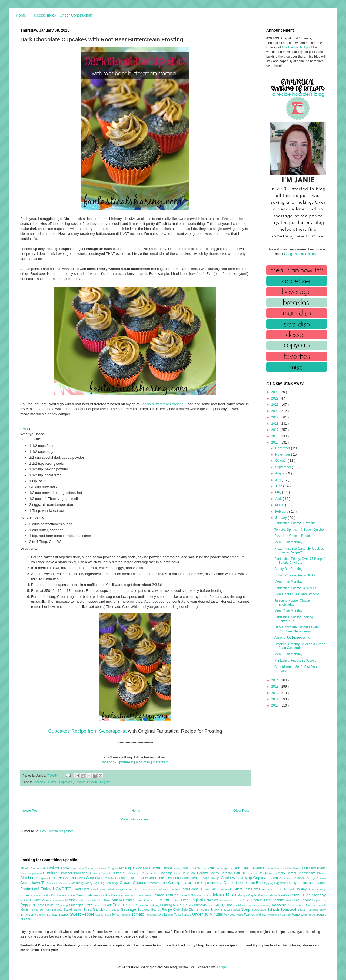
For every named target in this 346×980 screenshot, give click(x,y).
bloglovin (143, 762)
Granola (173, 889)
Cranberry (78, 883)
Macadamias (205, 895)
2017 (275, 430)
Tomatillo (126, 915)
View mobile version (135, 819)
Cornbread (286, 878)
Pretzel (130, 905)
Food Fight (82, 889)
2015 (275, 443)
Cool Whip (245, 878)
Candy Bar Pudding (288, 569)
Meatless (285, 895)
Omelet (149, 900)
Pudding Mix (169, 905)
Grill (214, 889)
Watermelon (274, 915)
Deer (220, 883)
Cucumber (193, 883)
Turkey (187, 915)
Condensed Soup (169, 878)
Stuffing (42, 915)
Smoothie (204, 910)
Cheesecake (307, 873)
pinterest (126, 762)
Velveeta (230, 915)
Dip (242, 883)
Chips (82, 878)
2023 (275, 392)
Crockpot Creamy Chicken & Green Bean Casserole (300, 646)
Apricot (90, 868)
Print (25, 429)
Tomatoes (151, 915)
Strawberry (29, 915)
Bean (211, 868)
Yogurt (321, 915)
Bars (186, 868)
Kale (115, 895)
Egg (260, 883)
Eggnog (269, 883)
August (281, 473)
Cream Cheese (134, 883)
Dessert (80, 782)
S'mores (58, 910)
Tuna (178, 915)
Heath (292, 889)
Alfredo (25, 868)
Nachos (95, 900)
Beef (238, 868)
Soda (237, 910)
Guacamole (225, 889)
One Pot (162, 900)
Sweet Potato (104, 915)
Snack (215, 910)
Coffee (53, 782)
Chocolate (40, 782)
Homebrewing (317, 889)
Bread (321, 868)
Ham (255, 889)
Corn (275, 878)
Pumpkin (201, 905)
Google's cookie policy (300, 254)
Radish (238, 905)
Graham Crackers (156, 889)
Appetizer (52, 868)
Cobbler (110, 878)
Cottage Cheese (316, 878)
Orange (176, 900)
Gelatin (111, 889)
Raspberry (279, 905)
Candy (215, 873)
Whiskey (287, 915)
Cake (178, 873)
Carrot (240, 873)
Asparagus (127, 868)
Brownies (81, 873)
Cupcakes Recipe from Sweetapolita (87, 731)
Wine (296, 915)
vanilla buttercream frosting (162, 404)
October (281, 461)
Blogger (221, 967)
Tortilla (162, 915)
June (279, 486)
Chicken (28, 878)
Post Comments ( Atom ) (58, 831)
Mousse (60, 900)
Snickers (227, 910)
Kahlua (106, 895)
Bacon (155, 868)
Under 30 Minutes (208, 914)
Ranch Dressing (261, 905)
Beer (247, 868)
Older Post (241, 811)
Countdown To (34, 883)
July (279, 480)
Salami (78, 910)
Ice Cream (78, 895)
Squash (303, 910)
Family (292, 883)
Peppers (28, 905)
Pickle (50, 905)
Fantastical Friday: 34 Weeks (295, 588)
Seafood (144, 910)
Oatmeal (130, 900)
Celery (281, 873)
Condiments (191, 878)
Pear (289, 900)
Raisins (247, 905)
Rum (48, 910)
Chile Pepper (59, 878)
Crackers (65, 883)
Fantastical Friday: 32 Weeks (295, 661)
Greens (205, 889)
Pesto (41, 905)
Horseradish (38, 895)
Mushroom (83, 900)
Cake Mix (189, 873)
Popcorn (99, 905)
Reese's (292, 905)
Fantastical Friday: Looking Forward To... (294, 619)
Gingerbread (125, 889)
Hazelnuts (281, 889)
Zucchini (26, 919)
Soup (246, 909)
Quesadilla (215, 905)
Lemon (159, 895)
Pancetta (225, 900)
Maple (253, 895)
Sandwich (102, 909)
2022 (275, 398)
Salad (68, 910)
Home (21, 15)
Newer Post (30, 811)
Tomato (138, 914)
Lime (184, 895)
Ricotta (34, 910)
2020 (275, 411)
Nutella (118, 900)
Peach (247, 900)
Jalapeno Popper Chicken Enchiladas (293, 602)
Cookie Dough (211, 878)
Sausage (129, 909)
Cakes (203, 873)
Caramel (227, 873)
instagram (161, 762)
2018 (275, 424)
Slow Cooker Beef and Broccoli (297, 594)
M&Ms (192, 895)
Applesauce (77, 868)
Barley (178, 868)
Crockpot (177, 883)
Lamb (140, 895)
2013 (275, 687)
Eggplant (280, 883)
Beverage (258, 868)
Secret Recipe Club (166, 910)
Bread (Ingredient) (32, 873)
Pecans (307, 900)
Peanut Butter (262, 900)
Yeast (312, 915)
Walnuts (261, 915)
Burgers (119, 873)
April (279, 499)
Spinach (274, 910)
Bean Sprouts (225, 868)
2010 (275, 705)
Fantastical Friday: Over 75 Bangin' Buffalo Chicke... (300, 561)
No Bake (106, 900)
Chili (74, 878)
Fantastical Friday (36, 889)
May (279, 492)
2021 (275, 405)
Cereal (292, 873)
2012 (275, 693)
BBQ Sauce (198, 868)
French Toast (99, 889)
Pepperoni (319, 900)
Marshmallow (268, 895)
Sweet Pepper (83, 914)
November (283, 454)
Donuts (250, 883)
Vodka (240, 915)
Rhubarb (321, 905)
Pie (57, 905)
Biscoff (271, 868)
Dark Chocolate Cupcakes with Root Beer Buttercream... (297, 629)
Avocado (142, 868)
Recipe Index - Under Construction (63, 15)
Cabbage (167, 873)
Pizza (89, 905)
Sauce (116, 910)
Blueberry (309, 868)
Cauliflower (268, 873)
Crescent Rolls (158, 883)
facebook (109, 762)
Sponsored (289, 910)
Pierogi (65, 905)
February (282, 512)
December (283, 448)
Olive (140, 900)
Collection (147, 878)
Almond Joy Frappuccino (292, 638)
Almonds (37, 868)
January (281, 518)
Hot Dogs (52, 895)
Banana (167, 868)
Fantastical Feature (312, 883)
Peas (296, 900)
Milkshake (27, 900)
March (280, 505)
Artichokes (101, 868)
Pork (109, 905)
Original (105, 782)
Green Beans (189, 889)
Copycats (262, 878)
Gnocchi (139, 889)
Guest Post (242, 889)
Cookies (229, 878)
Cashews (253, 873)
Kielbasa (124, 895)
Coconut (122, 878)
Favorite (93, 782)
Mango (243, 895)
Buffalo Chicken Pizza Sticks (295, 575)
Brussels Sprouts (101, 873)
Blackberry (295, 868)
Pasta (237, 900)
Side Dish (189, 910)
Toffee (116, 915)
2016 (275, 436)
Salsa (88, 910)
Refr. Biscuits (307, 905)
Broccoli (68, 873)
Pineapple (77, 905)
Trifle (171, 915)
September (284, 467)
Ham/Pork (266, 889)
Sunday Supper (58, 915)
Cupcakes (66, 782)
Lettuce (173, 895)
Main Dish (225, 895)
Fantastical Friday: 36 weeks (295, 523)
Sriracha (314, 910)
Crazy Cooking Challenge (102, 883)
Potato (119, 905)
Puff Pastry (187, 905)
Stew (322, 910)
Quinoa (228, 905)
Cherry (321, 873)
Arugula (113, 868)
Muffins (71, 900)
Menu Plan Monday (288, 542)
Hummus (65, 895)
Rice (25, 909)
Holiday (302, 889)
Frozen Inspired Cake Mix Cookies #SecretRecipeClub (299, 550)
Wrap (305, 915)
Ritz (41, 910)
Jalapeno (94, 895)
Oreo (185, 900)
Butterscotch (151, 873)
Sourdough (259, 910)
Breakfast (52, 873)
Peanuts (279, 900)
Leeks (148, 895)
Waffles (250, 915)
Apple (65, 868)
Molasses (48, 900)
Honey (26, 895)
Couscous (53, 883)
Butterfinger (134, 873)
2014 (275, 680)
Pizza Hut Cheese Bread (292, 536)
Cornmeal (300, 878)
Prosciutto (142, 905)
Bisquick (281, 868)
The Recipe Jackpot (296, 47)
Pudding (154, 905)
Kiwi (134, 895)
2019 (275, 417)
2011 (275, 699)
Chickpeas (43, 878)
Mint (38, 900)
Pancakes (212, 900)
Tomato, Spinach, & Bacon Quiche (299, 530)
